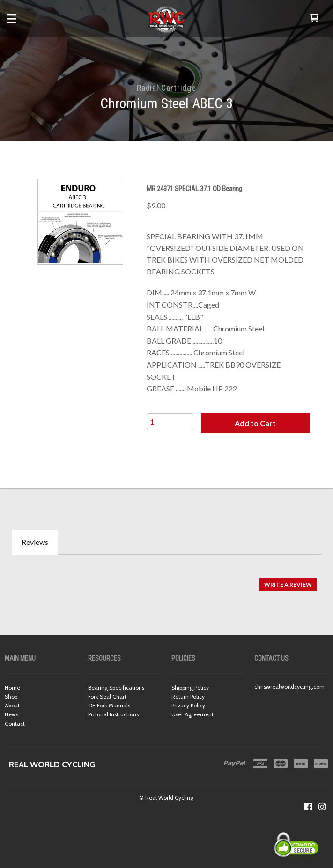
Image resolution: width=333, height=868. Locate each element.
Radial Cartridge (166, 88)
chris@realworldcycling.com (289, 687)
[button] (314, 19)
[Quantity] (170, 422)
